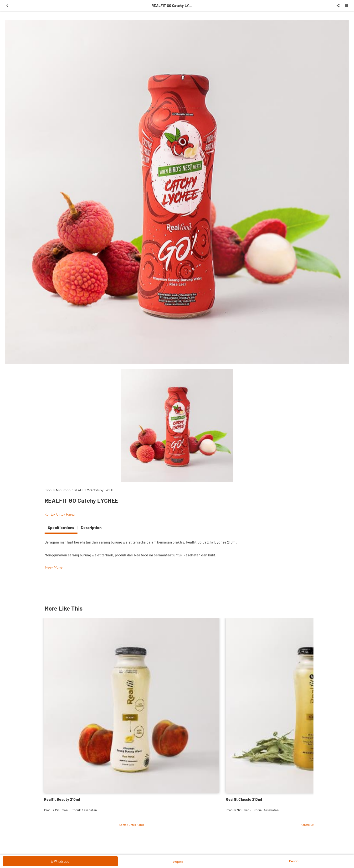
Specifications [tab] (61, 528)
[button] (53, 567)
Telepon (177, 861)
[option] (177, 192)
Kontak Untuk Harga (60, 514)
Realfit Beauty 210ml (62, 799)
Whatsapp (60, 861)
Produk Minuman (58, 490)
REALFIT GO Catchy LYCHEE (95, 490)
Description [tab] (91, 528)
